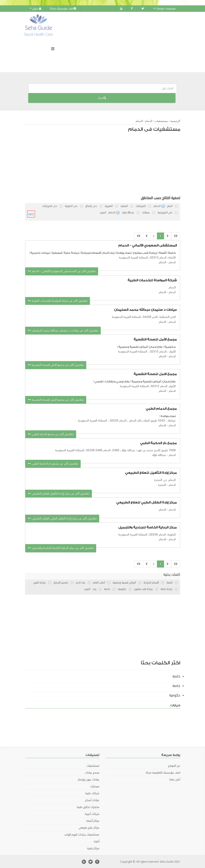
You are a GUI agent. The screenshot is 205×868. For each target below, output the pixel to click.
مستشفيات (161, 121)
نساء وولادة (124, 253)
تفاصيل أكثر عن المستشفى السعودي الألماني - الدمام (62, 271)
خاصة (172, 253)
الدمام (149, 121)
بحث (102, 98)
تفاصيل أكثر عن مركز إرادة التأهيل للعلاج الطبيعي (59, 493)
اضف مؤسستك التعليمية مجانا (163, 773)
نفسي (99, 381)
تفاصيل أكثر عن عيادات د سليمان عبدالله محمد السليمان (63, 330)
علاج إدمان (156, 347)
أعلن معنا (175, 779)
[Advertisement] (105, 165)
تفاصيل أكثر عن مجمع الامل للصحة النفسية (56, 399)
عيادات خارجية (40, 253)
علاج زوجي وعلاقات (117, 381)
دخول (35, 9)
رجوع (31, 214)
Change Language (165, 9)
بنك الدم (109, 253)
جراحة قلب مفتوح (145, 253)
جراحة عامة (71, 253)
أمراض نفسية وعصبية (133, 347)
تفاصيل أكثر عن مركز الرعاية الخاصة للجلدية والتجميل (61, 548)
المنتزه (162, 485)
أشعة (163, 253)
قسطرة (57, 253)
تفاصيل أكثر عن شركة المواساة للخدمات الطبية (58, 301)
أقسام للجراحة (91, 253)
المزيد (103, 212)
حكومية (170, 347)
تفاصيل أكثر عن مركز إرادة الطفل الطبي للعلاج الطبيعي (62, 518)
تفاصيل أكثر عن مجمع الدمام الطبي (51, 434)
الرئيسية (175, 121)
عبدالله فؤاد (159, 455)
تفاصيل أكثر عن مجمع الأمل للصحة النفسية (56, 365)
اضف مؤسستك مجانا (63, 9)
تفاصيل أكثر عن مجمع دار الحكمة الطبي (53, 464)
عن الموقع (174, 766)
